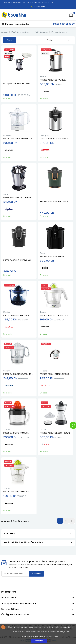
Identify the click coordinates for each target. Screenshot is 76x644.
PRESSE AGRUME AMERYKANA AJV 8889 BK (17, 260)
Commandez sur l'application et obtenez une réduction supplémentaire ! (27, 2)
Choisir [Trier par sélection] (58, 40)
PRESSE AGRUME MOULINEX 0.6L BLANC (55, 374)
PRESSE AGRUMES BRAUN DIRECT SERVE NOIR (52, 257)
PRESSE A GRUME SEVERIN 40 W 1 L (18, 374)
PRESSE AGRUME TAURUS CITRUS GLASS (15, 433)
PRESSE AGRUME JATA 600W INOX (17, 198)
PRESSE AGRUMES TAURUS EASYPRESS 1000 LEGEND (53, 80)
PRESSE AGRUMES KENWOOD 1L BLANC (18, 139)
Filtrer (8, 40)
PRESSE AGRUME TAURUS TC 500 (17, 492)
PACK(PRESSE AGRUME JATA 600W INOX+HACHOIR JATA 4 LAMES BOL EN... (17, 84)
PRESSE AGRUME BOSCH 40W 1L (55, 433)
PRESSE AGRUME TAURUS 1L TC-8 (55, 315)
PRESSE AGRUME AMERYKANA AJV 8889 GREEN (54, 202)
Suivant (72, 521)
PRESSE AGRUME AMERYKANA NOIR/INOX (54, 139)
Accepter (39, 641)
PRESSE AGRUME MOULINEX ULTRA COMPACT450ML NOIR (17, 315)
